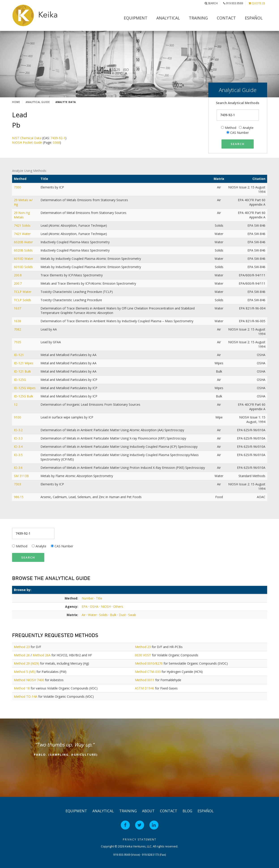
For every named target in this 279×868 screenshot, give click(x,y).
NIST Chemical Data (27, 138)
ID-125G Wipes (25, 388)
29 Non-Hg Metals (22, 215)
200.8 (18, 275)
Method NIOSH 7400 (29, 680)
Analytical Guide (38, 102)
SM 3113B (22, 476)
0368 (56, 142)
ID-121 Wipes (24, 363)
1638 (18, 321)
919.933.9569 (233, 3)
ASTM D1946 (145, 688)
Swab (132, 615)
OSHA (94, 607)
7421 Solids (23, 225)
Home (16, 102)
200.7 (18, 283)
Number (88, 598)
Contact (226, 18)
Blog (187, 811)
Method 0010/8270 (149, 663)
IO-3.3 (19, 438)
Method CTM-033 (148, 672)
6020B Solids (24, 250)
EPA (85, 607)
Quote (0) (257, 3)
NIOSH (106, 607)
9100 (18, 417)
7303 (18, 484)
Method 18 (22, 688)
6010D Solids (24, 267)
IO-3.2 (19, 430)
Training (198, 18)
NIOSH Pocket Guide (27, 142)
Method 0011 (145, 680)
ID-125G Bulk (24, 396)
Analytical (168, 18)
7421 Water (23, 234)
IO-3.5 (19, 455)
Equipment (136, 18)
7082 (18, 329)
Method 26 (22, 655)
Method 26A (42, 655)
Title (99, 598)
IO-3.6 (19, 468)
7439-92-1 (58, 138)
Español (254, 18)
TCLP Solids (23, 300)
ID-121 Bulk (23, 371)
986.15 (19, 497)
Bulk (113, 615)
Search (211, 3)
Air (84, 615)
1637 (18, 308)
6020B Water (24, 242)
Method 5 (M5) (25, 672)
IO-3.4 (19, 447)
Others (118, 607)
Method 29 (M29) (27, 663)
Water (92, 615)
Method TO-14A (26, 696)
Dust (122, 615)
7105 (18, 342)
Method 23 (22, 647)
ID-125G (20, 380)
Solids (103, 615)
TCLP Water (23, 292)
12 (16, 404)
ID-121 (19, 355)
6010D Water (24, 259)
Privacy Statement (140, 839)
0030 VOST (143, 655)
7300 (18, 187)
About (148, 811)
